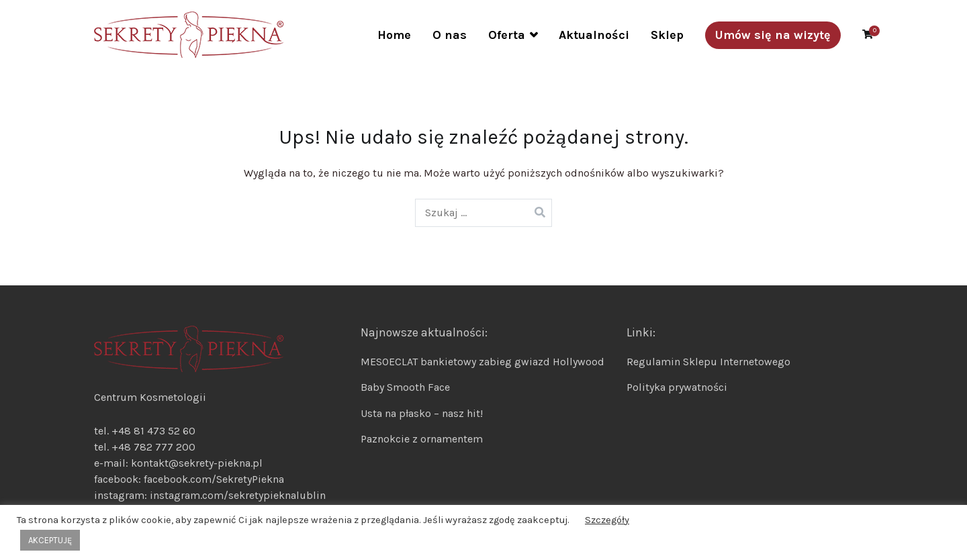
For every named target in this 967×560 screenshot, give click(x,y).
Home (394, 35)
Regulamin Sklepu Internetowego (708, 362)
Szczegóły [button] (607, 520)
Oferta (507, 35)
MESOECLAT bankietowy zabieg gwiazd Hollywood (482, 362)
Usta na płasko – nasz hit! (422, 413)
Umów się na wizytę (773, 35)
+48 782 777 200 (153, 447)
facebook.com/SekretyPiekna (213, 479)
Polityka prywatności (677, 387)
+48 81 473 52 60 (153, 431)
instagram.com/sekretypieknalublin (238, 495)
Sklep (667, 35)
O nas (450, 35)
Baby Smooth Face (405, 387)
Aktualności (594, 35)
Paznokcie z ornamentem (422, 439)
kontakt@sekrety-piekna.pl (197, 463)
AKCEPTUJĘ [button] (50, 540)
